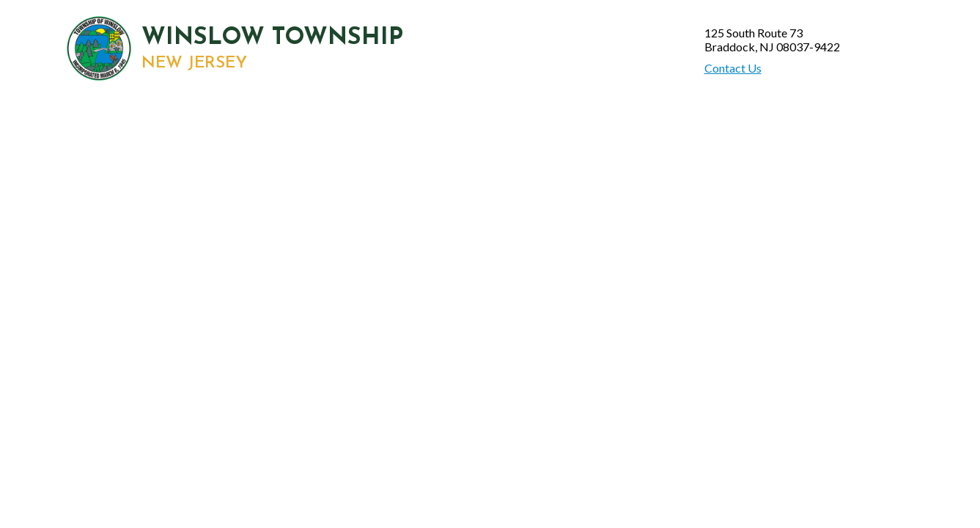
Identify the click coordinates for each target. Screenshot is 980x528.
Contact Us (733, 68)
